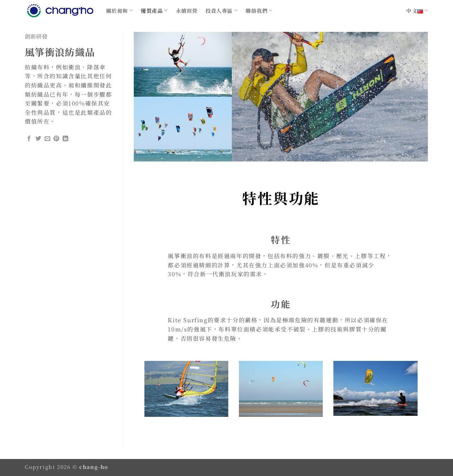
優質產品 (154, 10)
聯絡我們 (259, 10)
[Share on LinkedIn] (66, 139)
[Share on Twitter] (39, 139)
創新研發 (36, 36)
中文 (417, 10)
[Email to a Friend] (48, 139)
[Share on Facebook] (29, 139)
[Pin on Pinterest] (57, 139)
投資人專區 (222, 10)
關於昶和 (120, 10)
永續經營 (187, 10)
